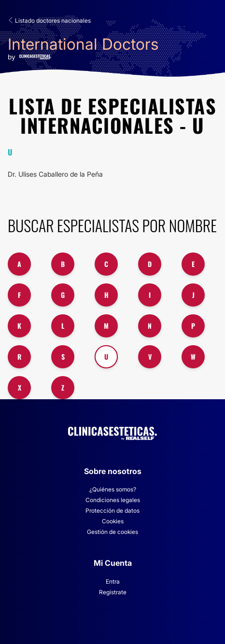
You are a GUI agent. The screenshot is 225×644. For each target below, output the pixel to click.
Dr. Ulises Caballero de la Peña (55, 174)
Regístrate (113, 592)
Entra (113, 581)
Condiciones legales (113, 500)
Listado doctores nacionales (49, 21)
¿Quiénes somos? (113, 489)
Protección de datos (112, 511)
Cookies (113, 521)
